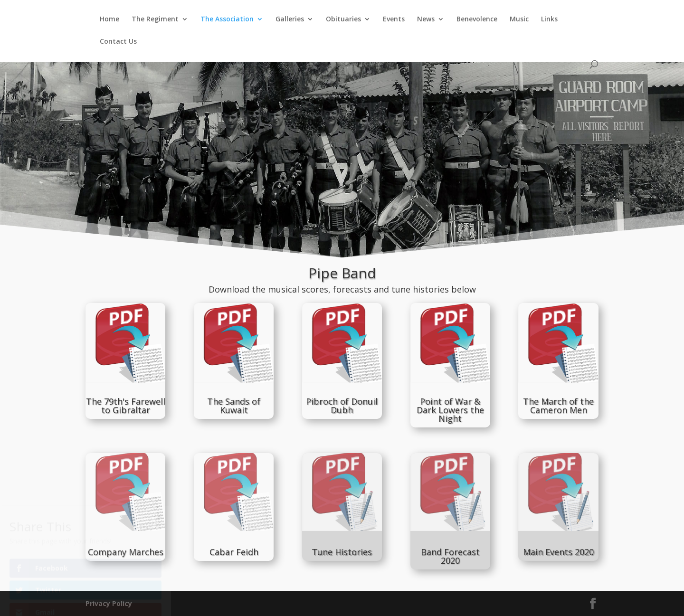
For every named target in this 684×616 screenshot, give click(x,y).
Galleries (290, 19)
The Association (227, 19)
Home (109, 19)
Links (549, 19)
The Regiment (155, 19)
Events (394, 19)
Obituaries (343, 19)
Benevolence (477, 19)
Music (519, 19)
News (426, 19)
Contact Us (118, 42)
